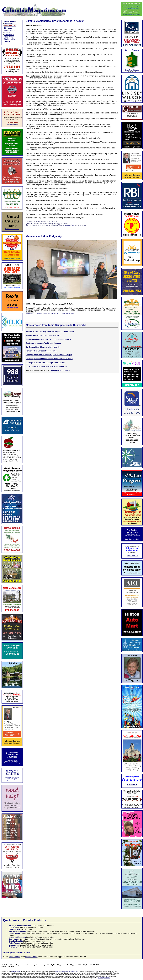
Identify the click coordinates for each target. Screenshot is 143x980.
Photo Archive (9, 37)
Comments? (39, 314)
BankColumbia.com (132, 70)
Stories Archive (10, 39)
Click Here (132, 784)
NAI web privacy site (104, 978)
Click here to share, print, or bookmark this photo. (59, 314)
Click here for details (12, 124)
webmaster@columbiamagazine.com (67, 972)
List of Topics (9, 35)
